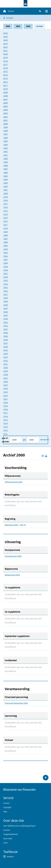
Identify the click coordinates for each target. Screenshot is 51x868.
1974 (5, 214)
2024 (28, 26)
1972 (5, 221)
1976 (5, 207)
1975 (5, 211)
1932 (5, 361)
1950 (5, 298)
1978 (5, 200)
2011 (5, 85)
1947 (5, 308)
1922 (5, 396)
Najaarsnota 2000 (12, 575)
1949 (5, 301)
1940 (5, 333)
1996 (5, 138)
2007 (5, 99)
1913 (5, 427)
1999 (5, 127)
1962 (5, 256)
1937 (5, 343)
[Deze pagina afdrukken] (46, 456)
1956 (5, 277)
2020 (5, 54)
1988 (5, 166)
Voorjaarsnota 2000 (13, 556)
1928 (5, 375)
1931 (5, 364)
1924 (5, 389)
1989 (5, 162)
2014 (5, 75)
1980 (5, 193)
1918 (5, 409)
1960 (5, 263)
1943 (5, 322)
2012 (5, 82)
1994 (5, 145)
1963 (5, 253)
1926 (5, 382)
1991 (5, 155)
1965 (5, 246)
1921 (5, 399)
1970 (5, 228)
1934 (5, 354)
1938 (5, 340)
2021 (5, 51)
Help (5, 812)
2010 (5, 89)
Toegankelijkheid (11, 834)
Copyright (7, 807)
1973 (5, 218)
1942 (5, 326)
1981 (5, 190)
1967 (5, 239)
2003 (5, 113)
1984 (5, 179)
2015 (5, 71)
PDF (23, 525)
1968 (5, 235)
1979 (5, 197)
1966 (5, 242)
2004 (5, 110)
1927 (5, 378)
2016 (5, 68)
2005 (5, 106)
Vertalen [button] (10, 857)
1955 (5, 280)
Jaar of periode (5, 440)
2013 (5, 78)
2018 (5, 61)
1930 (5, 368)
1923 (5, 392)
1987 (5, 169)
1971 (5, 225)
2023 (5, 44)
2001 (5, 120)
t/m (24, 440)
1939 (5, 336)
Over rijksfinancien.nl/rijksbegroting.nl (19, 826)
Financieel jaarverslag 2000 (16, 703)
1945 (5, 315)
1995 (5, 141)
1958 (5, 270)
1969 (5, 232)
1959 (5, 267)
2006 (5, 103)
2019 (5, 57)
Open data (8, 838)
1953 (5, 288)
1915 (5, 420)
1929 (5, 371)
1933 (5, 357)
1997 (5, 134)
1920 (5, 402)
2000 (5, 124)
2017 (5, 65)
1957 (5, 274)
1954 (5, 284)
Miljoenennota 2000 (14, 482)
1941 (5, 329)
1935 (5, 350)
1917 (5, 413)
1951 (5, 294)
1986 (5, 173)
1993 (5, 148)
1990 (5, 159)
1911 (5, 434)
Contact (6, 803)
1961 (5, 260)
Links (5, 843)
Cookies (7, 830)
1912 (5, 430)
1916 (5, 416)
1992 (5, 152)
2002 (5, 117)
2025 (18, 26)
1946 (5, 312)
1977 (5, 204)
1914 (5, 423)
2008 (5, 96)
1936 (5, 347)
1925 (5, 385)
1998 (5, 131)
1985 (5, 176)
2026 (8, 26)
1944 (5, 319)
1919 (5, 406)
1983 (5, 183)
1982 (5, 186)
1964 (5, 249)
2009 (5, 92)
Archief (10, 18)
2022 (5, 47)
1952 (5, 291)
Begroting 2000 (11, 525)
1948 (5, 305)
